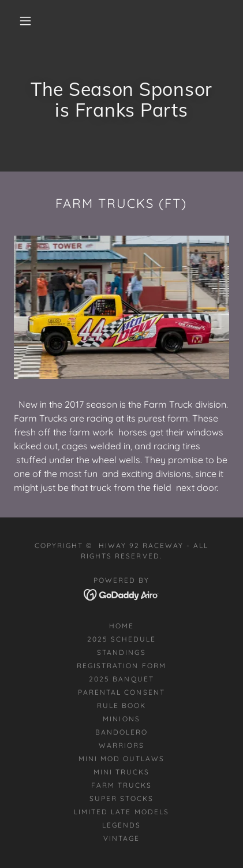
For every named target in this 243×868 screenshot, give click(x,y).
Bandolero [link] (122, 732)
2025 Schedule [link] (122, 639)
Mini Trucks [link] (122, 772)
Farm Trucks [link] (122, 785)
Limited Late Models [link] (121, 812)
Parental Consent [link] (121, 692)
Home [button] (122, 626)
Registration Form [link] (121, 666)
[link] (122, 594)
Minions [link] (121, 719)
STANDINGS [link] (121, 652)
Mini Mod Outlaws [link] (122, 759)
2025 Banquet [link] (121, 679)
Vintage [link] (122, 838)
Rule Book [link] (122, 705)
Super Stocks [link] (122, 798)
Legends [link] (122, 825)
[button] (25, 21)
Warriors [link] (122, 745)
